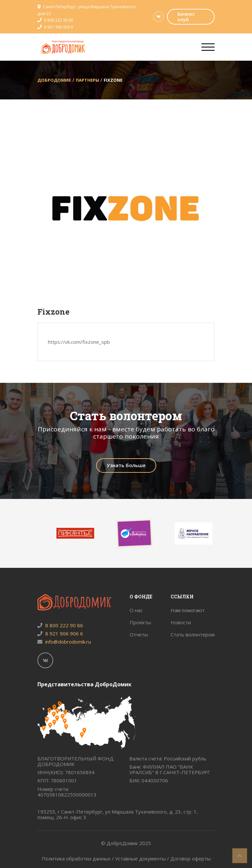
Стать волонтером (193, 634)
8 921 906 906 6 (59, 27)
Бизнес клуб (186, 17)
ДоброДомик (54, 80)
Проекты (140, 622)
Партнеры (87, 80)
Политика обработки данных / (78, 858)
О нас (136, 610)
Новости (181, 622)
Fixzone (113, 80)
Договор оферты (190, 858)
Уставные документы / (143, 858)
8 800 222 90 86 (59, 20)
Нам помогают (188, 610)
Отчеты (139, 634)
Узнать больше (126, 465)
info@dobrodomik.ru (64, 642)
